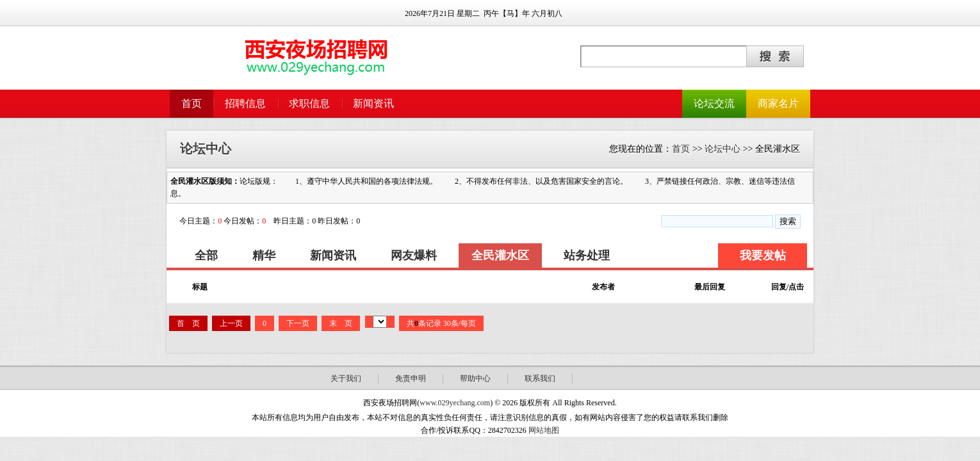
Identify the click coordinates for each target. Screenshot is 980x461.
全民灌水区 (500, 255)
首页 (192, 103)
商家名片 (778, 103)
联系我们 (540, 378)
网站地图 (544, 430)
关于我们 (346, 378)
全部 (206, 255)
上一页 (231, 323)
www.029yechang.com (455, 403)
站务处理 (587, 255)
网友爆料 (414, 255)
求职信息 (309, 103)
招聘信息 (245, 103)
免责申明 (411, 378)
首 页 (188, 323)
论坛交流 (714, 103)
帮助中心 (475, 378)
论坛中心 (723, 149)
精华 (264, 255)
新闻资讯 (373, 103)
